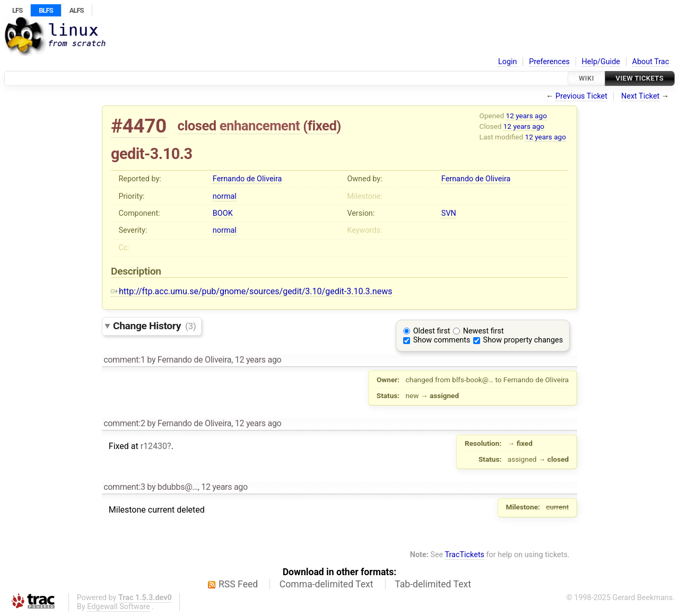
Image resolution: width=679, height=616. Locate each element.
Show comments (442, 340)
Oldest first (432, 331)
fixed (322, 126)
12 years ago (526, 116)
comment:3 (124, 487)
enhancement (260, 126)
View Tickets (640, 78)
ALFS (77, 10)
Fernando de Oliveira (247, 179)
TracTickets (464, 555)
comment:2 (124, 423)
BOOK (223, 213)
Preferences (549, 62)
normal (225, 196)
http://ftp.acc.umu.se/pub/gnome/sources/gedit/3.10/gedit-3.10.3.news (251, 291)
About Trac (651, 62)
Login (508, 62)
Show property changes (523, 340)
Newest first (484, 331)
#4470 (139, 126)
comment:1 (124, 360)
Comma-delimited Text (327, 584)
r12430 (154, 446)
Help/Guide (601, 62)
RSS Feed (238, 584)
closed (197, 126)
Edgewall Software (119, 607)
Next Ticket (640, 96)
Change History (154, 326)
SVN (449, 213)
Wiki (586, 78)
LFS (17, 10)
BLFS (46, 10)
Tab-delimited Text (433, 584)
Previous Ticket (581, 96)
